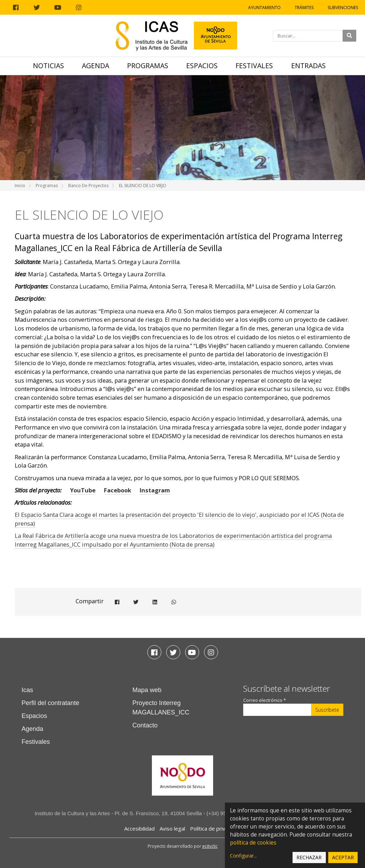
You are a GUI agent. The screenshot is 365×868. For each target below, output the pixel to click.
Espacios (202, 66)
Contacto (145, 725)
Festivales (254, 66)
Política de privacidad (215, 828)
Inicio (20, 186)
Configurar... (243, 856)
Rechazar (309, 857)
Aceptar (343, 857)
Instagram (155, 490)
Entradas (308, 66)
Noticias (48, 66)
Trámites (304, 8)
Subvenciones (343, 8)
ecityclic (210, 846)
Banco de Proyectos (88, 186)
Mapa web (147, 690)
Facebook (118, 490)
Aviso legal (172, 828)
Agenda (96, 66)
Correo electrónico (265, 700)
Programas (148, 66)
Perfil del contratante (51, 703)
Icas (27, 690)
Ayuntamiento (264, 8)
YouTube (83, 490)
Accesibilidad (139, 828)
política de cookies (253, 843)
